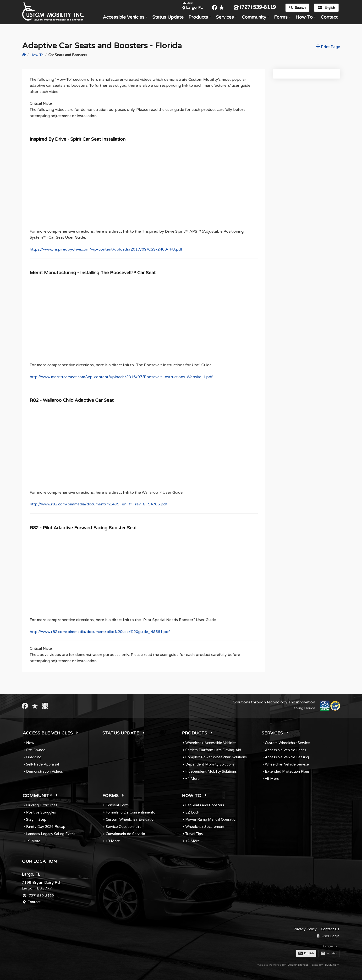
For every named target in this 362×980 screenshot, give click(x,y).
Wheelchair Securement (205, 827)
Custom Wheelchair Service (287, 743)
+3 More (113, 841)
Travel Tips (194, 834)
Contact (329, 19)
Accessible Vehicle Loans (285, 750)
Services (225, 19)
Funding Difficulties (42, 805)
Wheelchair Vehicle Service (287, 764)
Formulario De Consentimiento (131, 812)
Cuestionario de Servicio (125, 834)
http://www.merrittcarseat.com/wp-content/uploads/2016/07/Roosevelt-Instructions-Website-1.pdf (121, 377)
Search (297, 8)
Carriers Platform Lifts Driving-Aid (213, 750)
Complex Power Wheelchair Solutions (216, 757)
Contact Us (330, 929)
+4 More (192, 779)
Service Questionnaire (124, 827)
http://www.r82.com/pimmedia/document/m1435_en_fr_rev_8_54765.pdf (98, 504)
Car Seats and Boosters (205, 805)
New (30, 743)
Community (254, 19)
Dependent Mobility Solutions (210, 764)
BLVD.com (332, 965)
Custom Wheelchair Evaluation (131, 819)
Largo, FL (194, 8)
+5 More (272, 779)
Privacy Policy (305, 929)
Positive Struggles (41, 812)
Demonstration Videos (44, 771)
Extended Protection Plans (287, 771)
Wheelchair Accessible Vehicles (211, 743)
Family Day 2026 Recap (46, 827)
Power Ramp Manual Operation (211, 819)
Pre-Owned (36, 750)
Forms (281, 19)
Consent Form (117, 805)
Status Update (168, 19)
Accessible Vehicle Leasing (287, 757)
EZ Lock (192, 812)
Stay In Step (36, 819)
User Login (328, 936)
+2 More (192, 841)
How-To (304, 19)
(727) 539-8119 (255, 8)
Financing (34, 757)
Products (198, 19)
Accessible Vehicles (124, 19)
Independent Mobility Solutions (211, 771)
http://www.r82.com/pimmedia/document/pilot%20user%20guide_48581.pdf (100, 632)
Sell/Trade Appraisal (42, 764)
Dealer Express (298, 965)
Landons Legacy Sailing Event (51, 834)
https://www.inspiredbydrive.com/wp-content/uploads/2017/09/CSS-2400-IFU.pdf (106, 249)
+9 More (33, 841)
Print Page (328, 47)
